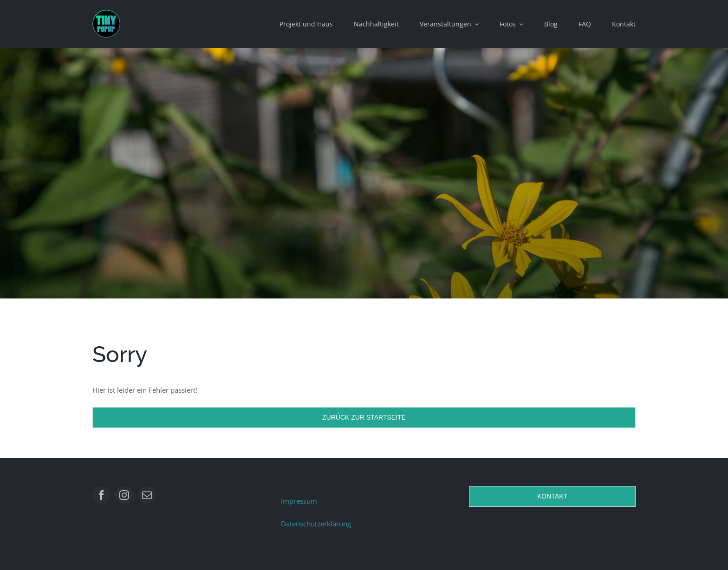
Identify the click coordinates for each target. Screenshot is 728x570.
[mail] (147, 495)
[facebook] (101, 495)
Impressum (299, 501)
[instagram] (124, 495)
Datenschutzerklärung (316, 524)
